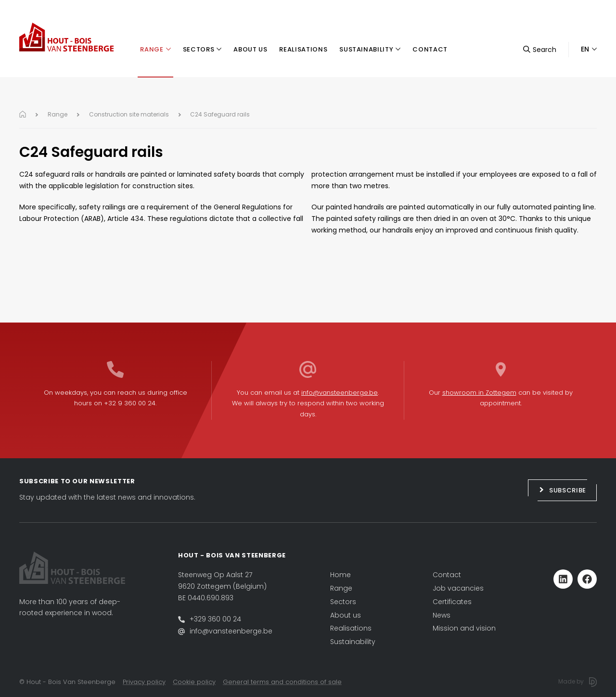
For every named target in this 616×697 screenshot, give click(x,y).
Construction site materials (129, 114)
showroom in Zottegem (479, 393)
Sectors (343, 602)
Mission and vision (464, 628)
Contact (447, 575)
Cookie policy (194, 682)
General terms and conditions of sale (282, 682)
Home (340, 575)
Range (58, 114)
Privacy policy (144, 682)
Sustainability (353, 642)
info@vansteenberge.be (340, 393)
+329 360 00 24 (215, 619)
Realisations (351, 628)
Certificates (452, 602)
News (442, 615)
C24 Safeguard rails (220, 114)
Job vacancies (458, 588)
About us (346, 615)
